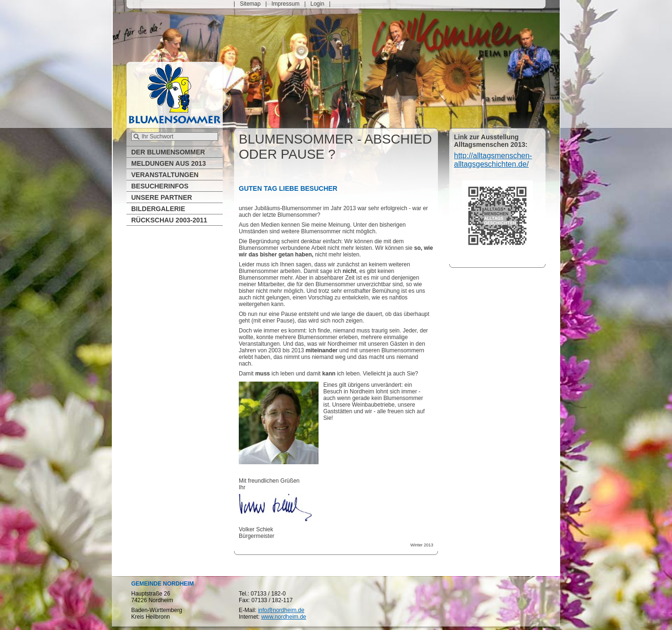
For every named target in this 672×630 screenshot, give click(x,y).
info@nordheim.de (281, 610)
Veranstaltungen (165, 175)
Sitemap (250, 4)
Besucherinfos (160, 186)
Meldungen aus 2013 (168, 163)
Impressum (285, 4)
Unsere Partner (162, 197)
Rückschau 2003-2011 (169, 220)
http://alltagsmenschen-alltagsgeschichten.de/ (493, 160)
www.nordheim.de (283, 617)
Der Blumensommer (168, 152)
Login (317, 4)
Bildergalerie (158, 209)
